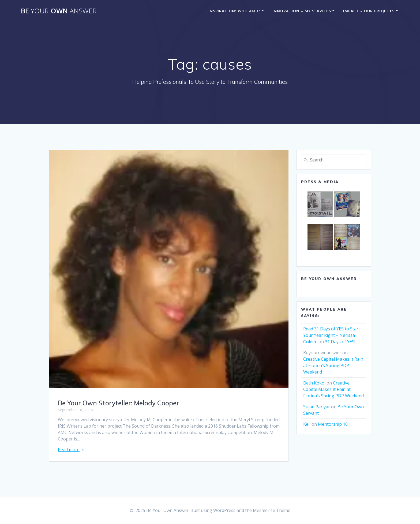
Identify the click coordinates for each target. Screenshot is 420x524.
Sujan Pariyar (317, 407)
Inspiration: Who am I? (234, 11)
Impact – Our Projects (369, 11)
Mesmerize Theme (272, 510)
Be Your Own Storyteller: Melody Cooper (119, 403)
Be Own (59, 11)
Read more (69, 450)
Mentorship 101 (334, 424)
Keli (307, 424)
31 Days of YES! (340, 342)
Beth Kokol (314, 383)
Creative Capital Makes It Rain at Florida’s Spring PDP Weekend (333, 365)
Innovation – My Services (302, 11)
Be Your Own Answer (329, 279)
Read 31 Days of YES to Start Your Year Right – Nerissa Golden (332, 335)
